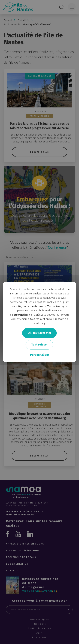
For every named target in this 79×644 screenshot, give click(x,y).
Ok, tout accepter (39, 333)
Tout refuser (39, 345)
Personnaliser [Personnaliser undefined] (40, 355)
